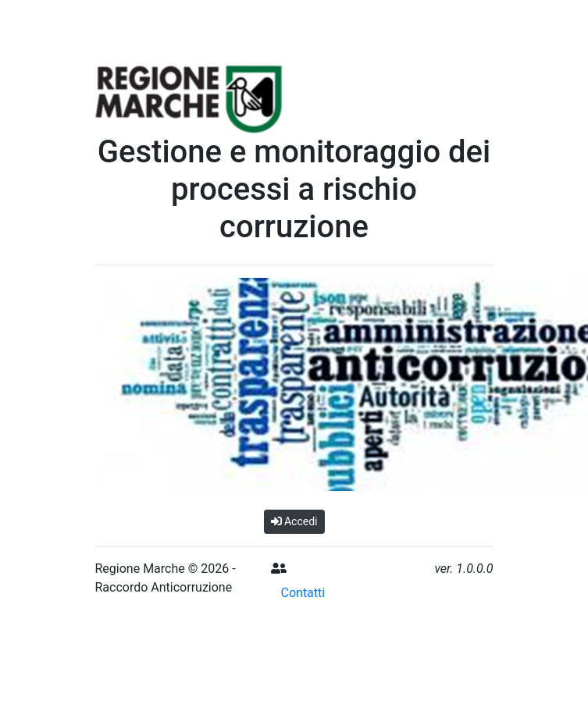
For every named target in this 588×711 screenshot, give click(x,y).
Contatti (303, 593)
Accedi (294, 521)
